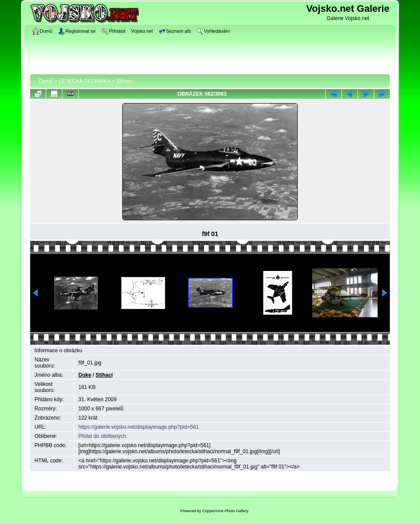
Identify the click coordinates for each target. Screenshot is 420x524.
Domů (46, 81)
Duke (85, 375)
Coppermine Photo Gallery (225, 511)
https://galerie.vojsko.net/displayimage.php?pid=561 (139, 427)
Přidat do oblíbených (102, 436)
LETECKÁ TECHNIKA (85, 81)
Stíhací (124, 81)
